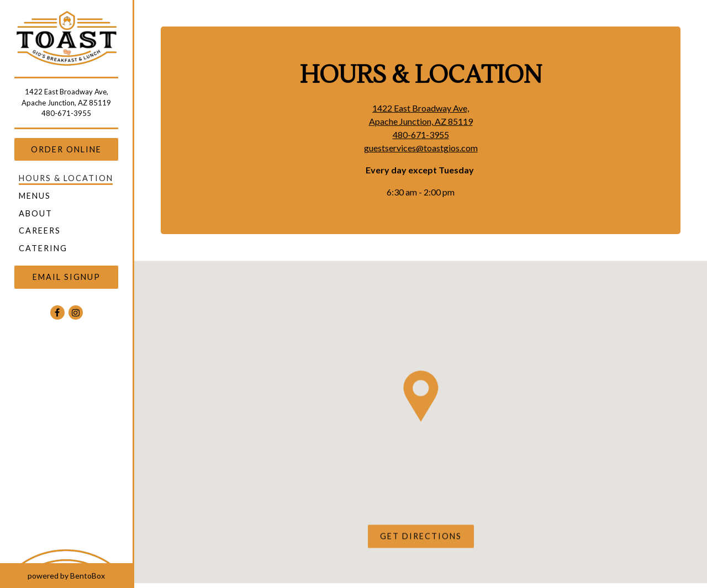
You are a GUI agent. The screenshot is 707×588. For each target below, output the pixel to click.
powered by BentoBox (80, 575)
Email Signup (67, 277)
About (36, 213)
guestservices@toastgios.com (421, 148)
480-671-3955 (66, 113)
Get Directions (427, 536)
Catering (43, 248)
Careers (40, 231)
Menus (35, 196)
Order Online (66, 149)
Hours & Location (66, 178)
